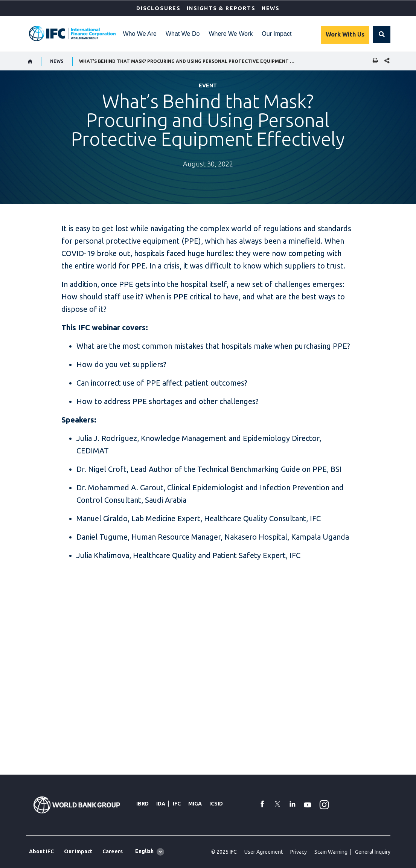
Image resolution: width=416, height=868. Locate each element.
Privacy (299, 852)
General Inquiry (373, 852)
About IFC (41, 851)
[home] (30, 61)
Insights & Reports (221, 8)
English (144, 851)
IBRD (142, 804)
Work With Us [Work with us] (345, 34)
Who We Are (140, 34)
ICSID (216, 804)
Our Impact (277, 34)
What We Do (183, 34)
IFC (177, 804)
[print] (373, 61)
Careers (113, 851)
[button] (382, 35)
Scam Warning (331, 852)
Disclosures (158, 8)
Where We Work (231, 34)
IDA (161, 804)
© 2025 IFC (224, 852)
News (271, 8)
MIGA (195, 804)
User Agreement (264, 852)
